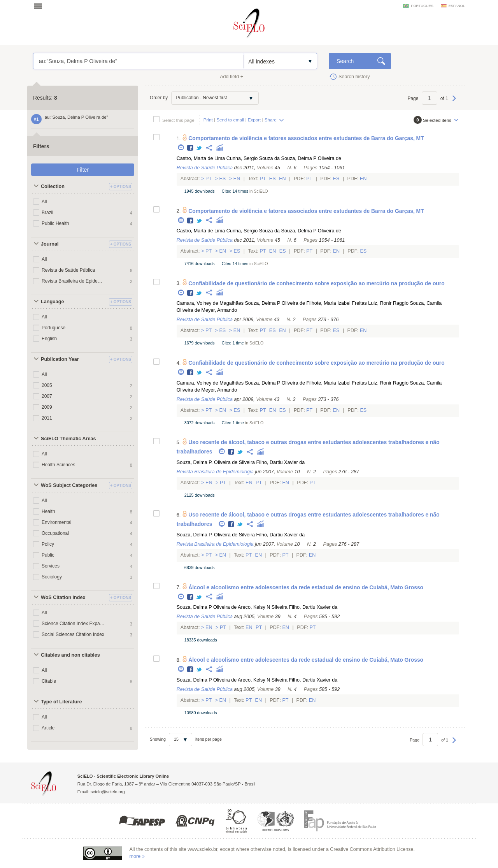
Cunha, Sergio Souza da (253, 158)
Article (48, 728)
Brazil (47, 213)
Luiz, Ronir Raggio (388, 303)
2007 (47, 396)
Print (208, 120)
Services (51, 566)
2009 (47, 407)
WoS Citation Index (63, 597)
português (422, 6)
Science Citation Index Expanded (73, 624)
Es (223, 179)
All (44, 202)
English (49, 339)
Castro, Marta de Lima (201, 158)
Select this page (178, 120)
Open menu (40, 6)
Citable (49, 681)
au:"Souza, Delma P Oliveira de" (138, 61)
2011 (47, 418)
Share (271, 120)
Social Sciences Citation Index (73, 634)
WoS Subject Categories (69, 485)
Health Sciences (59, 465)
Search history (354, 77)
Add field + (231, 77)
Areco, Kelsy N (254, 607)
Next (454, 102)
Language (52, 302)
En (237, 179)
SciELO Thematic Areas (68, 439)
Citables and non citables (70, 655)
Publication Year (60, 359)
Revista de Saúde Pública (68, 270)
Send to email (230, 120)
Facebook (190, 148)
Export (254, 120)
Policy (48, 544)
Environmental (57, 522)
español (457, 6)
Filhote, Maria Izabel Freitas (336, 303)
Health (48, 511)
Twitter (199, 148)
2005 (47, 385)
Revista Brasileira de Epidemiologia (73, 281)
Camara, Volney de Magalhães (210, 303)
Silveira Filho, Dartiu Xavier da (272, 462)
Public (48, 555)
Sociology (52, 577)
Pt (209, 179)
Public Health (55, 223)
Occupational (55, 533)
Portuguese (53, 328)
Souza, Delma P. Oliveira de (207, 462)
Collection (53, 186)
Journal (50, 244)
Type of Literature (61, 702)
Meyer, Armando (219, 310)
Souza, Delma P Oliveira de (311, 158)
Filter (83, 170)
